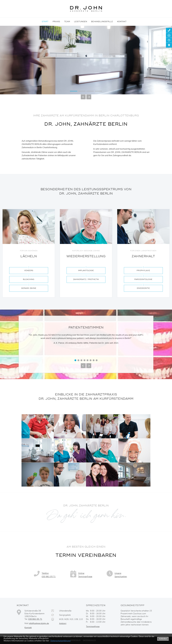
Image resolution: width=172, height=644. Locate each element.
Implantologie (86, 271)
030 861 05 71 (35, 619)
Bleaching (29, 279)
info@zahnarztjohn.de (39, 623)
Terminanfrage (93, 627)
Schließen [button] (163, 639)
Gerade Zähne (29, 288)
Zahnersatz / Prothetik (86, 279)
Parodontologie (143, 279)
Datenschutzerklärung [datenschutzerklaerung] (60, 641)
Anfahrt (63, 624)
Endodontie (143, 288)
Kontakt (28, 628)
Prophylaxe (143, 271)
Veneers (29, 271)
